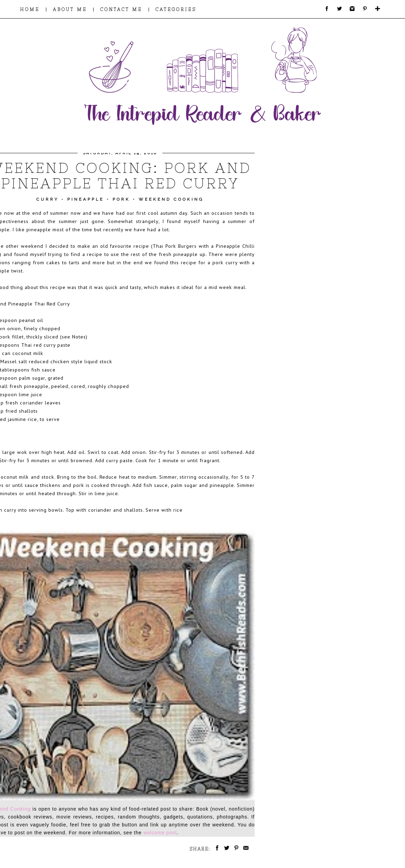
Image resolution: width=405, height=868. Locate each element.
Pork (121, 199)
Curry (48, 199)
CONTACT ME (121, 9)
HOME (30, 9)
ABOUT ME (70, 9)
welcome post (160, 833)
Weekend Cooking (171, 199)
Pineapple (86, 199)
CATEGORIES (176, 9)
